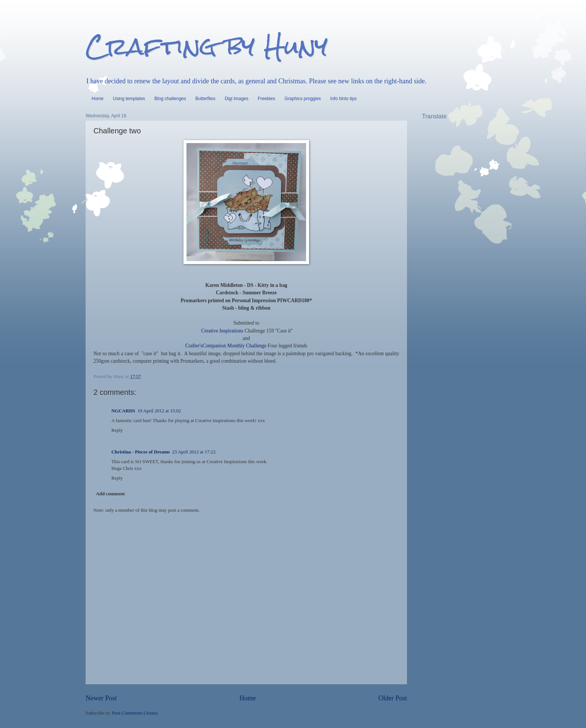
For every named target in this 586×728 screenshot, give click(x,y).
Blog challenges (170, 99)
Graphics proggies (303, 99)
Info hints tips (344, 99)
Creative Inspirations (222, 331)
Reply (117, 430)
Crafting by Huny (207, 46)
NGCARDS (123, 411)
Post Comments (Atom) (135, 713)
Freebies (267, 99)
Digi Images (236, 99)
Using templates (129, 99)
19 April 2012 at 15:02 (159, 411)
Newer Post (101, 698)
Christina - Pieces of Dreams (141, 452)
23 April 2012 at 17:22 (194, 452)
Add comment (110, 494)
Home (98, 99)
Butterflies (205, 99)
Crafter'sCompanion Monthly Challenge (226, 346)
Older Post (393, 698)
